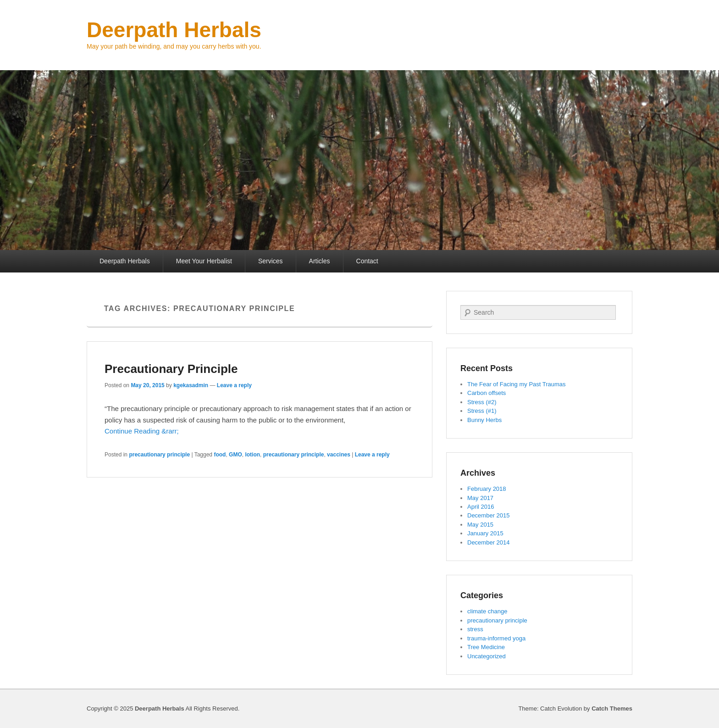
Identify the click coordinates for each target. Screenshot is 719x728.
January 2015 (485, 533)
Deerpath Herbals (174, 30)
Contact (367, 261)
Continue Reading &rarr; (142, 431)
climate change (487, 611)
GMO (235, 455)
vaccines (339, 455)
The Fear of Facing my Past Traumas (517, 384)
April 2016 (481, 507)
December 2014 (489, 542)
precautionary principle (159, 455)
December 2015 (489, 515)
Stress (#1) (482, 411)
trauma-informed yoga (496, 638)
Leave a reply (234, 385)
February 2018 (487, 489)
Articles (320, 261)
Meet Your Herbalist (204, 261)
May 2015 (480, 525)
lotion (252, 455)
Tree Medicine (486, 647)
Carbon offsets (487, 393)
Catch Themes (612, 709)
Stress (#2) (482, 402)
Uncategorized (487, 656)
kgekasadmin (191, 385)
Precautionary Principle (171, 369)
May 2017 (480, 498)
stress (475, 629)
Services (271, 261)
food (220, 455)
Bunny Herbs (484, 420)
